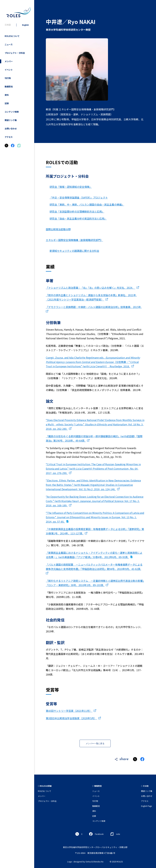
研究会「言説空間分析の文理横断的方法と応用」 (77, 211)
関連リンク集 (11, 120)
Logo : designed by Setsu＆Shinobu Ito (85, 862)
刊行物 (8, 78)
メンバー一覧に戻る (95, 743)
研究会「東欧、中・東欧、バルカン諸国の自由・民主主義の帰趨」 (87, 204)
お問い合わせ (11, 129)
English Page (146, 806)
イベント (9, 70)
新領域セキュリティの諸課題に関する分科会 (74, 251)
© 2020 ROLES (116, 862)
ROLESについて (12, 36)
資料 (7, 95)
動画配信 (9, 87)
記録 (7, 103)
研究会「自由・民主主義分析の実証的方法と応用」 (78, 218)
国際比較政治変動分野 (58, 229)
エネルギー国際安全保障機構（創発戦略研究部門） (74, 240)
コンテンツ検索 (12, 112)
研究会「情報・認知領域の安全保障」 (71, 187)
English (25, 25)
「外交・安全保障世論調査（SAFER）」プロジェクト (79, 197)
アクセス (9, 137)
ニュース (9, 44)
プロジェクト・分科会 (15, 53)
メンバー (9, 61)
